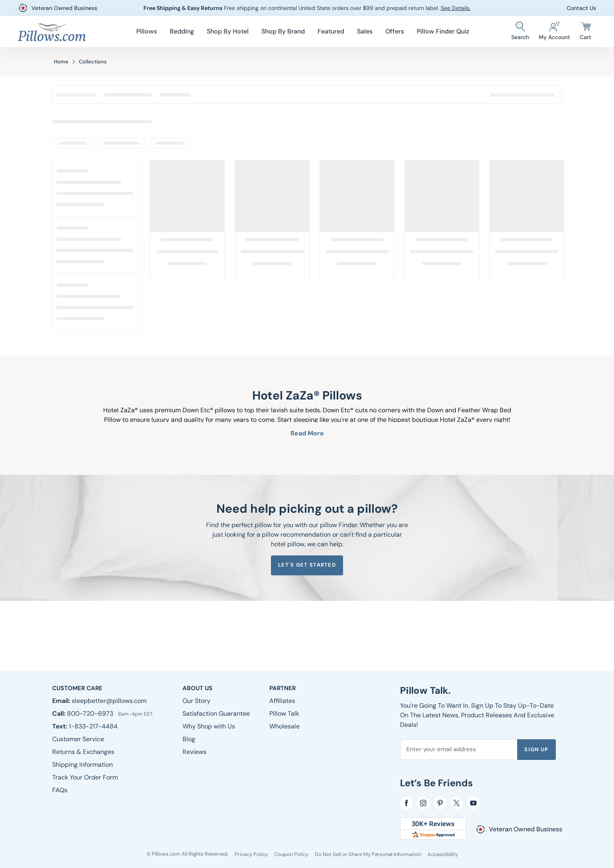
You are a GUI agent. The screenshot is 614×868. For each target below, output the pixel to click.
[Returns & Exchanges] (83, 752)
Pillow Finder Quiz (443, 31)
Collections (93, 62)
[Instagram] (423, 803)
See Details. (456, 8)
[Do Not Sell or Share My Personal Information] (368, 854)
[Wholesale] (284, 726)
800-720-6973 (91, 713)
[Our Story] (196, 701)
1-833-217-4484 (93, 726)
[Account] (554, 31)
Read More (307, 433)
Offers (395, 31)
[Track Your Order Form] (85, 777)
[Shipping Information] (82, 765)
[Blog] (189, 739)
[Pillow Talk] (284, 713)
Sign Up (536, 749)
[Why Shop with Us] (209, 726)
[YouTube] (473, 803)
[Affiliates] (282, 701)
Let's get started (307, 565)
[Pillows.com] (52, 32)
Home (61, 62)
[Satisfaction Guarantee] (216, 713)
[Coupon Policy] (291, 854)
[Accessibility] (443, 854)
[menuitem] (147, 31)
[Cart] (586, 31)
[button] (147, 31)
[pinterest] (440, 803)
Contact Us (581, 8)
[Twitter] (457, 803)
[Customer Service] (78, 739)
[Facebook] (406, 803)
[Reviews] (194, 752)
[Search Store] (520, 31)
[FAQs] (60, 790)
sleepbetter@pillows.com (109, 701)
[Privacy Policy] (251, 854)
